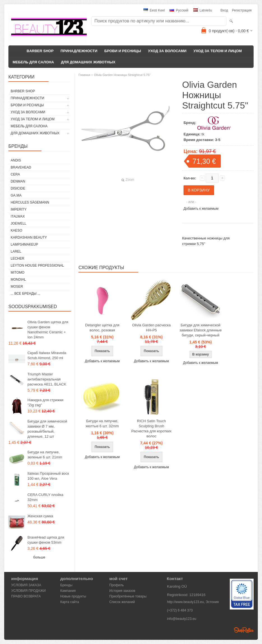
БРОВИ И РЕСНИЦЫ (123, 51)
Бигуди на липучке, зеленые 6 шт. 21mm (45, 455)
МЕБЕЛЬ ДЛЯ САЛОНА (33, 62)
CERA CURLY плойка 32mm (45, 497)
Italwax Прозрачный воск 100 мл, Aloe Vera (48, 476)
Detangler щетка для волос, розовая (102, 328)
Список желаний (122, 602)
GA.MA (16, 195)
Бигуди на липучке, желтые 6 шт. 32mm (102, 423)
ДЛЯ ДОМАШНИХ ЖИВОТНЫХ (88, 62)
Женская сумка (40, 516)
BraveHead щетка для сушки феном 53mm (46, 540)
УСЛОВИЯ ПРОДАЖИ (28, 591)
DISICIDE (18, 188)
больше (39, 557)
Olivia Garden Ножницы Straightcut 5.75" (122, 75)
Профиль (117, 585)
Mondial (18, 280)
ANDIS (16, 160)
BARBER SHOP (40, 51)
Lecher (18, 258)
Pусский (179, 10)
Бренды (66, 585)
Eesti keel (154, 10)
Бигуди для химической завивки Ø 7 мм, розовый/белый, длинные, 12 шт (47, 429)
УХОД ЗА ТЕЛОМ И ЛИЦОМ (218, 51)
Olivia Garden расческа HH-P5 (152, 328)
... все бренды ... (25, 294)
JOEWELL (18, 223)
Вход (224, 10)
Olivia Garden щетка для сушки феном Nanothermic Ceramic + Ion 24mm (48, 330)
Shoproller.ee (244, 630)
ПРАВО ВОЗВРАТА (26, 596)
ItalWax (18, 216)
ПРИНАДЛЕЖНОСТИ (79, 51)
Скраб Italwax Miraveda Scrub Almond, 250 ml (47, 355)
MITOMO (18, 273)
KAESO (16, 230)
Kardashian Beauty (29, 237)
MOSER (17, 287)
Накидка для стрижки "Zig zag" (45, 402)
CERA (15, 174)
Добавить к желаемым (201, 209)
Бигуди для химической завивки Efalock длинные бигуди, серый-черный (200, 330)
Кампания (68, 591)
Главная (84, 75)
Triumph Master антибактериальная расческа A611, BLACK (47, 379)
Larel (16, 251)
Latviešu (203, 10)
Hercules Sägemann (30, 202)
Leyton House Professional (37, 266)
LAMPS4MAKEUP (24, 244)
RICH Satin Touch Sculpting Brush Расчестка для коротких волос (152, 429)
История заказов (122, 591)
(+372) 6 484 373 (180, 610)
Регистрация (242, 10)
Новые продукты (73, 596)
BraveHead (21, 167)
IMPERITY (19, 209)
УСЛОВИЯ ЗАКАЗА (26, 585)
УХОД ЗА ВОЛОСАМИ (167, 51)
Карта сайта (70, 602)
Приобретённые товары (128, 596)
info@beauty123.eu (182, 619)
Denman (18, 181)
